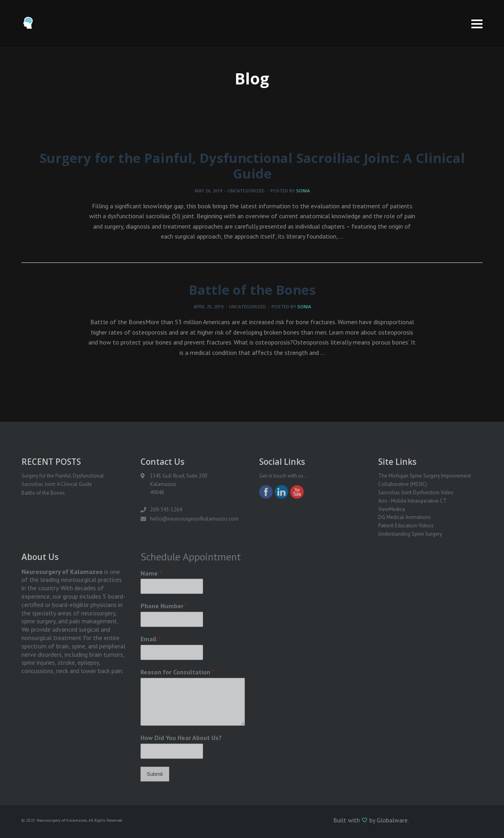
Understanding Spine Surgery (410, 534)
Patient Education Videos (406, 526)
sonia (303, 191)
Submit (155, 774)
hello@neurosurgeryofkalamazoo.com (194, 519)
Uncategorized (246, 191)
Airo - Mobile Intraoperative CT (412, 501)
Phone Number (164, 606)
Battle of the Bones (252, 290)
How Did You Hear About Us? (181, 738)
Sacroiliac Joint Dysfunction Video (416, 492)
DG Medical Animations (404, 517)
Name (151, 573)
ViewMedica (392, 509)
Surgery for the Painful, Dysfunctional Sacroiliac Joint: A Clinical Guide (252, 166)
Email (150, 639)
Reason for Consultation (177, 672)
